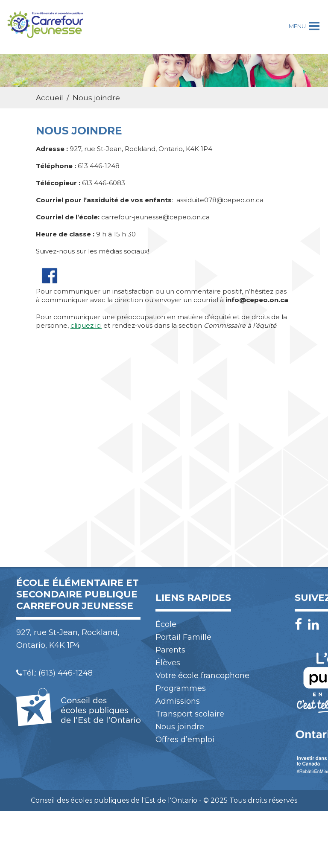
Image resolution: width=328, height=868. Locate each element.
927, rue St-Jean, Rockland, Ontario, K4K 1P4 (68, 639)
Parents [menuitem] (170, 650)
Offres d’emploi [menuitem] (185, 740)
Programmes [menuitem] (181, 688)
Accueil (50, 98)
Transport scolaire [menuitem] (190, 714)
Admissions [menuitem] (178, 701)
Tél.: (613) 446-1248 (54, 673)
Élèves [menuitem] (168, 663)
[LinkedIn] (313, 625)
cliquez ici (86, 325)
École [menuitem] (166, 624)
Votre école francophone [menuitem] (202, 676)
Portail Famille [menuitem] (183, 637)
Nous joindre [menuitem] (180, 727)
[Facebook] (300, 625)
